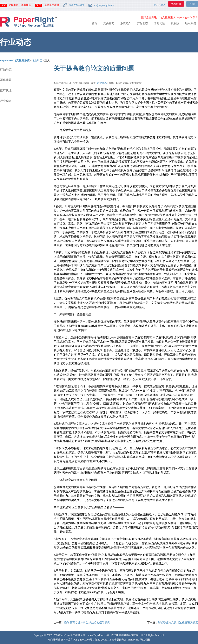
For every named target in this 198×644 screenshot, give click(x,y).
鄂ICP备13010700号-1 (83, 640)
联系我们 (191, 23)
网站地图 (145, 640)
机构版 (175, 23)
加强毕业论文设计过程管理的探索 (178, 623)
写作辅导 (6, 80)
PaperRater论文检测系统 (15, 60)
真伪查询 (109, 23)
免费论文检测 (52, 5)
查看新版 (26, 5)
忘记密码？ (160, 5)
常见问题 (159, 23)
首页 (94, 23)
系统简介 (126, 23)
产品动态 (143, 23)
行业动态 (37, 60)
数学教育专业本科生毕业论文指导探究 (87, 623)
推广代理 (6, 90)
